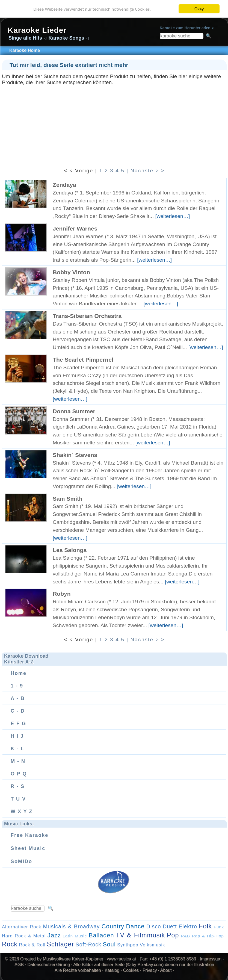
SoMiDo (21, 861)
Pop (173, 935)
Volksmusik (153, 945)
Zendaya (64, 185)
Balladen (101, 935)
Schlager (61, 944)
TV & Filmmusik (140, 935)
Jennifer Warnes (75, 228)
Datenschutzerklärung (49, 965)
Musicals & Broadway (71, 926)
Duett (170, 926)
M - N (18, 761)
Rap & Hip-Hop (208, 936)
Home (19, 673)
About (166, 970)
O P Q (19, 774)
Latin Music (75, 936)
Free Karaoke (29, 835)
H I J (17, 736)
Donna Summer (74, 411)
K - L (17, 749)
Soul (109, 944)
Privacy (150, 970)
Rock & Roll (32, 945)
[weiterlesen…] (172, 216)
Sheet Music (28, 848)
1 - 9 (17, 686)
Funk (219, 927)
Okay (199, 9)
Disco (154, 926)
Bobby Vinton (71, 272)
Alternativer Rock (22, 927)
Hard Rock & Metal (24, 936)
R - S (18, 786)
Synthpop (128, 945)
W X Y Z (22, 811)
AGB (19, 965)
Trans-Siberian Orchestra (87, 316)
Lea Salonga (70, 550)
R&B (185, 936)
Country (113, 926)
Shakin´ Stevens (75, 455)
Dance (135, 926)
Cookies (131, 970)
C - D (18, 711)
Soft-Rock (88, 944)
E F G (18, 724)
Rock (10, 944)
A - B (18, 698)
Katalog (112, 970)
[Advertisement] (114, 124)
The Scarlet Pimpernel (83, 360)
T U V (18, 799)
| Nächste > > (146, 171)
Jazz (54, 935)
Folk (205, 926)
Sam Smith (68, 499)
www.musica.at (121, 959)
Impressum (210, 959)
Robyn (62, 594)
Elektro (188, 926)
